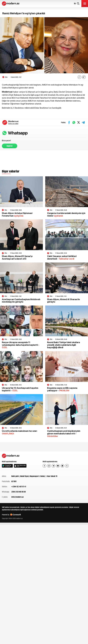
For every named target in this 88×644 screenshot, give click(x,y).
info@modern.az (17, 497)
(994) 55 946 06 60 (19, 492)
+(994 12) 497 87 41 (19, 487)
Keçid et (10, 146)
